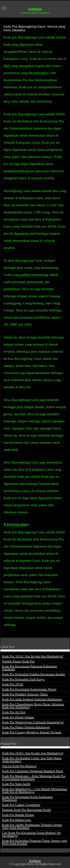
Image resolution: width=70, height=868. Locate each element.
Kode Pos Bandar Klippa (18, 815)
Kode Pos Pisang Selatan (18, 717)
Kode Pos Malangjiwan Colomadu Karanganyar (33, 722)
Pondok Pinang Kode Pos (18, 661)
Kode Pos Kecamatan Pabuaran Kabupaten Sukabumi (29, 668)
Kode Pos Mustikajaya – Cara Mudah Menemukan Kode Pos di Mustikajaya (34, 790)
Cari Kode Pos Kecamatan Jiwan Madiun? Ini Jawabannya (31, 834)
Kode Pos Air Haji (14, 712)
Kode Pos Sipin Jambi (16, 784)
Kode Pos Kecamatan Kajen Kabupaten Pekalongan (27, 798)
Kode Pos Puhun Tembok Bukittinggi (26, 727)
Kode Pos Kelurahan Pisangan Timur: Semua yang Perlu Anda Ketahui (35, 842)
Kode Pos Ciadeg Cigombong (21, 805)
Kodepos (35, 9)
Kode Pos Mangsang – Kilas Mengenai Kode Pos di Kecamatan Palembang (34, 777)
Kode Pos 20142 (13, 684)
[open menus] (4, 8)
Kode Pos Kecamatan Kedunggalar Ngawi (29, 689)
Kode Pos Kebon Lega (16, 820)
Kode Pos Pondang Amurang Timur (25, 694)
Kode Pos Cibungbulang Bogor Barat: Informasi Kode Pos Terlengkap (33, 706)
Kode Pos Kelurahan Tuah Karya (23, 679)
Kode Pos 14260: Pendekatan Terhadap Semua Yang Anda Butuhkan (32, 826)
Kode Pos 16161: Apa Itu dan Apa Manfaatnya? (33, 656)
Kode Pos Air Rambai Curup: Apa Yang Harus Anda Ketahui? (32, 760)
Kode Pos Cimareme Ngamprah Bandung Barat (32, 771)
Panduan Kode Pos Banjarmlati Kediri (27, 810)
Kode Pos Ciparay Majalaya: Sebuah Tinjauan (32, 732)
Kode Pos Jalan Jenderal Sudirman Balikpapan (32, 699)
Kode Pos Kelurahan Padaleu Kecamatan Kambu (33, 674)
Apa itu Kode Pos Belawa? (19, 766)
